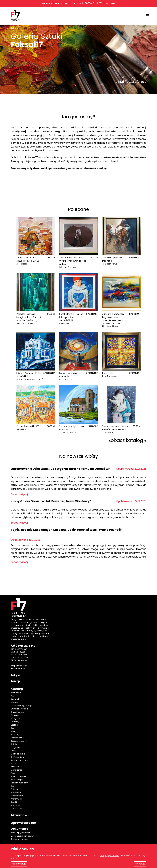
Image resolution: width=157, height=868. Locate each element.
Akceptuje (140, 864)
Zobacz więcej (19, 494)
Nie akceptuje (19, 864)
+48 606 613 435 (18, 668)
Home (16, 28)
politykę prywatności (110, 856)
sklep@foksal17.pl (19, 666)
